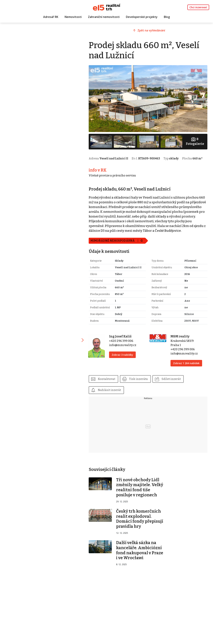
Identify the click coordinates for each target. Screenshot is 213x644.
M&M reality (181, 344)
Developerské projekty (142, 17)
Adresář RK (51, 17)
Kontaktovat (109, 387)
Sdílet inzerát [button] (173, 387)
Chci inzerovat (198, 7)
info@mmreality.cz (124, 353)
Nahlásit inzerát (112, 398)
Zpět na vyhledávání (153, 31)
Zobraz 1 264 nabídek (187, 371)
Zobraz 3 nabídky (124, 363)
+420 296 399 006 (123, 349)
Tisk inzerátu (141, 387)
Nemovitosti (73, 17)
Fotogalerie (195, 141)
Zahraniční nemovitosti (104, 17)
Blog (167, 17)
